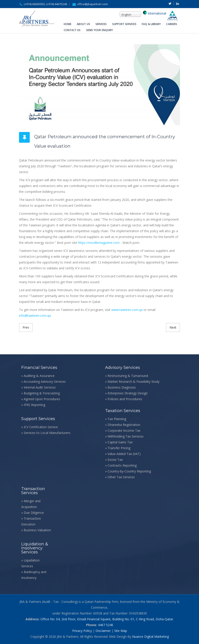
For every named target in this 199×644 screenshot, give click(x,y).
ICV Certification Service (41, 427)
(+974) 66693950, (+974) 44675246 (45, 4)
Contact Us (72, 30)
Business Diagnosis (122, 387)
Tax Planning (117, 419)
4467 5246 (106, 625)
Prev (26, 327)
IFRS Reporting (34, 405)
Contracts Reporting (122, 465)
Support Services (124, 24)
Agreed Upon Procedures (42, 399)
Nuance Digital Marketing (150, 637)
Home (68, 24)
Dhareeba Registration (124, 425)
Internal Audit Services (40, 387)
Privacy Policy (82, 631)
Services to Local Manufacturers (47, 433)
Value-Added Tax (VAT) (124, 454)
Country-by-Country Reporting (129, 471)
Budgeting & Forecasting (42, 393)
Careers (172, 24)
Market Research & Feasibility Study (133, 382)
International (157, 13)
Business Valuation (37, 530)
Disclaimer (103, 631)
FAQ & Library (151, 24)
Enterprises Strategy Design (128, 393)
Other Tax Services (121, 477)
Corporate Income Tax (124, 430)
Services (101, 24)
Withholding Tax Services (126, 436)
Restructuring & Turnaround (128, 376)
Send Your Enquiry (100, 30)
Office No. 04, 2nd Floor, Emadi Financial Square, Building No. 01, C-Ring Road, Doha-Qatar (107, 619)
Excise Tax (115, 460)
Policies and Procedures (125, 399)
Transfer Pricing (119, 448)
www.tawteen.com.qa (127, 310)
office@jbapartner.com (92, 4)
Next (173, 327)
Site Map (121, 631)
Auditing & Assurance (39, 376)
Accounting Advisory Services (45, 382)
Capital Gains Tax (120, 442)
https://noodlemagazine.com (99, 243)
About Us (83, 24)
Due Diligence (34, 513)
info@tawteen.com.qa (35, 316)
